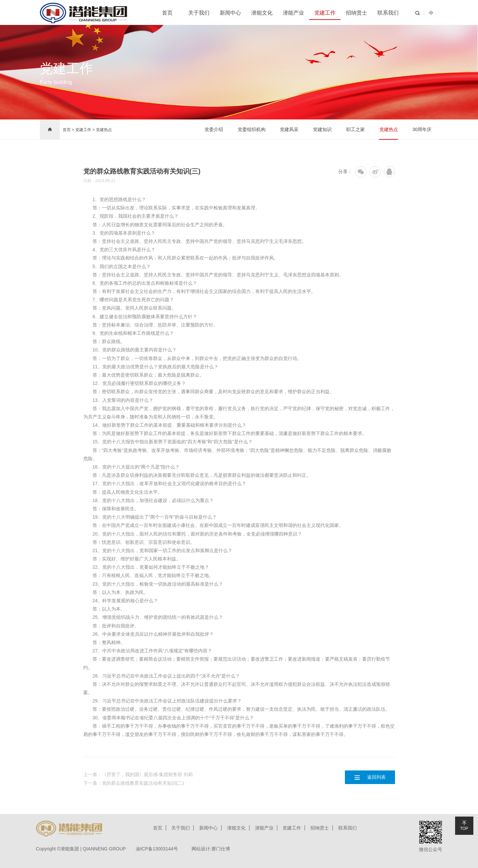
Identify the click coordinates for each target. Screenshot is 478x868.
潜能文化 (262, 13)
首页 (167, 13)
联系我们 (388, 13)
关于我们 (199, 13)
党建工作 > (86, 130)
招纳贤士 (357, 13)
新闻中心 (230, 13)
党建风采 (289, 129)
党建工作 (325, 13)
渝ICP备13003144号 (157, 849)
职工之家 (356, 129)
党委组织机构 (251, 129)
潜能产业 (293, 13)
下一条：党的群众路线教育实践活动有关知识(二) (134, 783)
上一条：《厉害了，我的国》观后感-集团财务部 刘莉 (138, 774)
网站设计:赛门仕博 (211, 849)
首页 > (68, 130)
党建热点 (104, 130)
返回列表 (370, 777)
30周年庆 (422, 129)
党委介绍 (213, 129)
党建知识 (322, 129)
